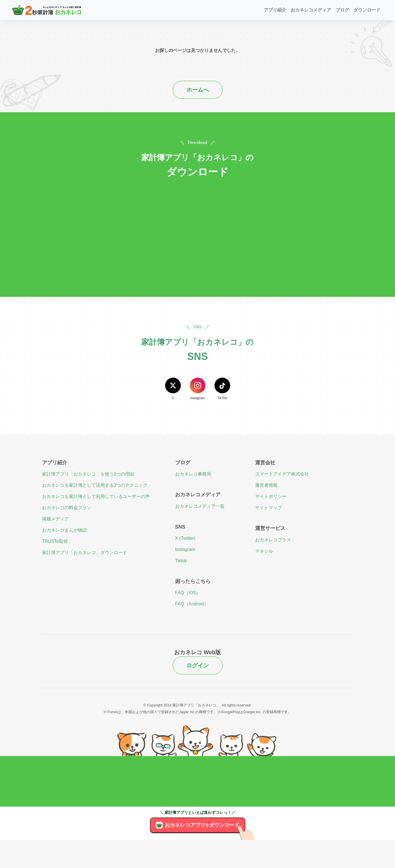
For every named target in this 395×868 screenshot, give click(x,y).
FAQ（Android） (192, 604)
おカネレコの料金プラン (67, 508)
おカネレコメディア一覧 (200, 506)
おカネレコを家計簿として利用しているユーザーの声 (96, 496)
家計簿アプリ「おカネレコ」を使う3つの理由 (88, 474)
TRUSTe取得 (55, 541)
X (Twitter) (185, 538)
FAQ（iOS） (188, 593)
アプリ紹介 (275, 10)
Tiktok (181, 561)
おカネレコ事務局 (193, 474)
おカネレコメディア (311, 10)
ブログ (342, 10)
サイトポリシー (271, 496)
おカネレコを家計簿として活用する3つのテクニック (95, 485)
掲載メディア (56, 519)
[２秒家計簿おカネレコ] (47, 10)
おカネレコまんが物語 (64, 530)
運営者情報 (266, 485)
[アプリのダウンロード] (248, 840)
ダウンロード (367, 10)
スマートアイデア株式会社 (282, 474)
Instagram (185, 549)
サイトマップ (269, 508)
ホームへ (198, 90)
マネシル (264, 551)
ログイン (198, 665)
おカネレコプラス (273, 540)
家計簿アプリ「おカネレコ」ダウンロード (85, 553)
